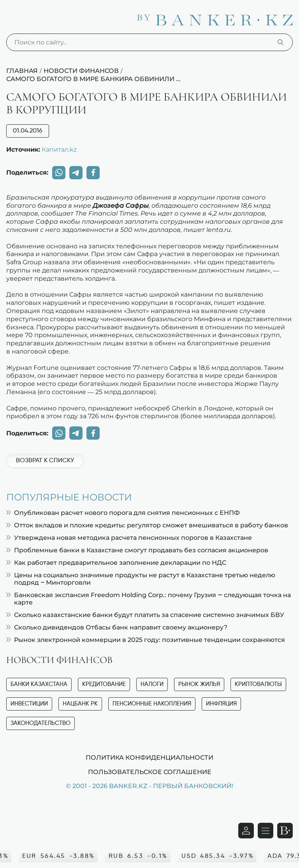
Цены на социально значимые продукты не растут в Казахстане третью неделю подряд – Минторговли (141, 579)
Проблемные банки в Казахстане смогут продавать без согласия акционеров (137, 550)
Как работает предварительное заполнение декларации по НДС (116, 563)
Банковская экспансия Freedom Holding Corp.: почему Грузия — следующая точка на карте (149, 599)
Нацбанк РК (80, 704)
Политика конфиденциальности (149, 757)
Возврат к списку (45, 461)
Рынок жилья (199, 684)
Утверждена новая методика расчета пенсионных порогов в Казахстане (129, 538)
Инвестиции (29, 704)
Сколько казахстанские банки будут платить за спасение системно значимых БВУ (145, 615)
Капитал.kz (59, 149)
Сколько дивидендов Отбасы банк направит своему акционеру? (117, 627)
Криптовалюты (258, 684)
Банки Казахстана (39, 684)
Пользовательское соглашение (150, 772)
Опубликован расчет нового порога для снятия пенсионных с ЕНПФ (123, 513)
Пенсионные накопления (152, 704)
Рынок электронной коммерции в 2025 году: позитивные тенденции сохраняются (146, 640)
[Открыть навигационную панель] (266, 831)
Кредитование (104, 684)
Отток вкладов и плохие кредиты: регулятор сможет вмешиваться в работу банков (147, 525)
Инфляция (221, 704)
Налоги (152, 684)
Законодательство (40, 723)
